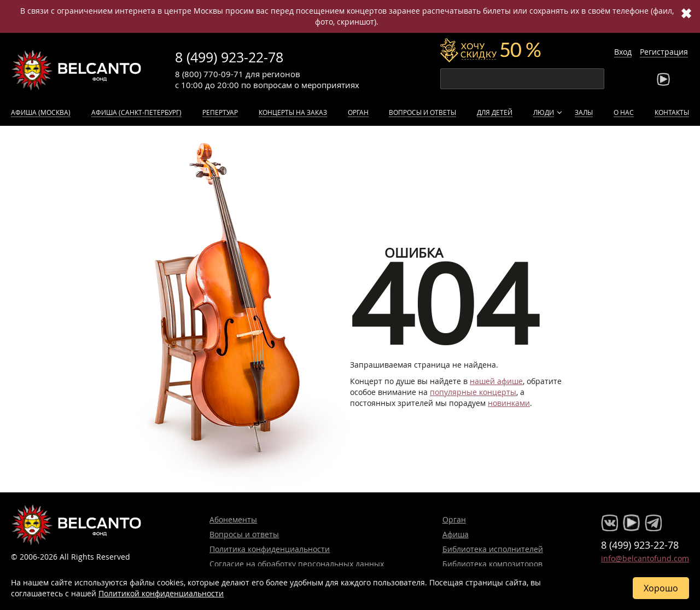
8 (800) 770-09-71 (209, 74)
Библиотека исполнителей (493, 549)
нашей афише (496, 381)
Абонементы (233, 519)
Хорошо (661, 588)
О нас (624, 112)
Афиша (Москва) (41, 112)
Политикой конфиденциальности (161, 593)
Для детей (495, 112)
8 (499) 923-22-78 (229, 57)
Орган (358, 112)
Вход (623, 52)
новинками (509, 403)
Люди (544, 112)
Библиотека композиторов (492, 564)
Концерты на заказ (293, 112)
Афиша (456, 534)
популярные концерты (473, 392)
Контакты (672, 112)
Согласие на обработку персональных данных (297, 564)
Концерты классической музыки (77, 70)
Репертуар (220, 112)
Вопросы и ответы (422, 112)
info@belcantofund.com (645, 558)
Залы (584, 112)
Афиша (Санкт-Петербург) (136, 112)
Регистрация (664, 52)
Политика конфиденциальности (270, 549)
